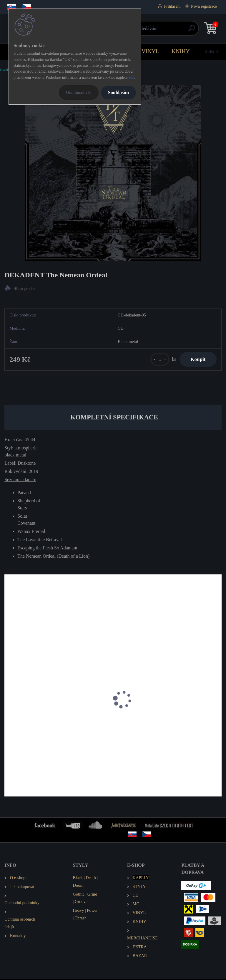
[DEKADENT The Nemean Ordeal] (113, 173)
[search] (183, 30)
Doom (78, 886)
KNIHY (181, 51)
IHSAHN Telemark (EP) (31, 725)
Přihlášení (172, 6)
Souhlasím (118, 92)
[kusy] (158, 360)
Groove (81, 903)
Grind (92, 895)
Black (78, 879)
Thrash (81, 919)
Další (209, 51)
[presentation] (9, 708)
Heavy (79, 911)
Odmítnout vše (79, 92)
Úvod (4, 70)
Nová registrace (204, 6)
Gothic (79, 895)
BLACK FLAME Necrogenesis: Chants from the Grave (164, 728)
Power (92, 911)
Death (91, 879)
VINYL (150, 51)
